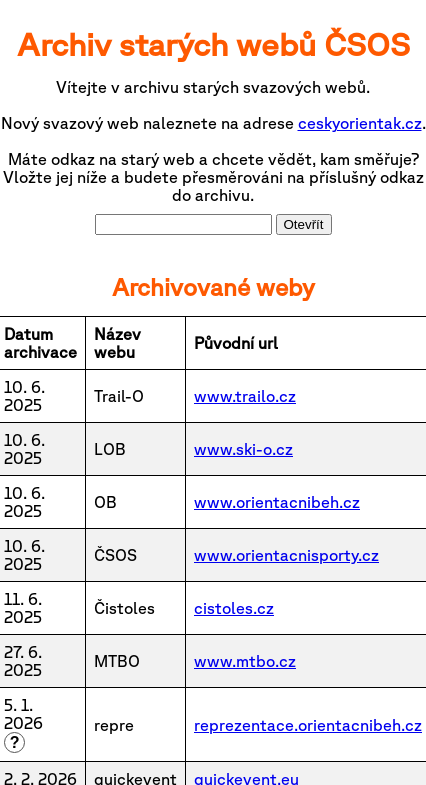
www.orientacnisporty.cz (286, 555)
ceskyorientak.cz (360, 123)
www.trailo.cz (245, 396)
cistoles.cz (234, 608)
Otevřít (304, 224)
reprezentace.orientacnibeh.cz (308, 725)
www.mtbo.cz (245, 661)
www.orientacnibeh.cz (277, 502)
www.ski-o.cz (243, 449)
